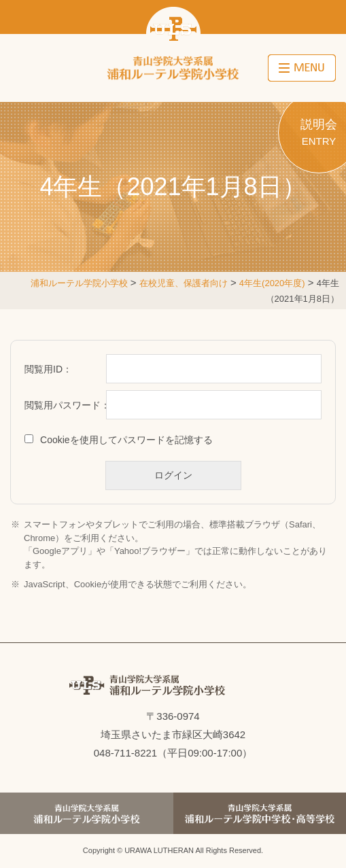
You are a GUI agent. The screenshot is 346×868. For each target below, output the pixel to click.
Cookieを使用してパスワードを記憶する (126, 440)
